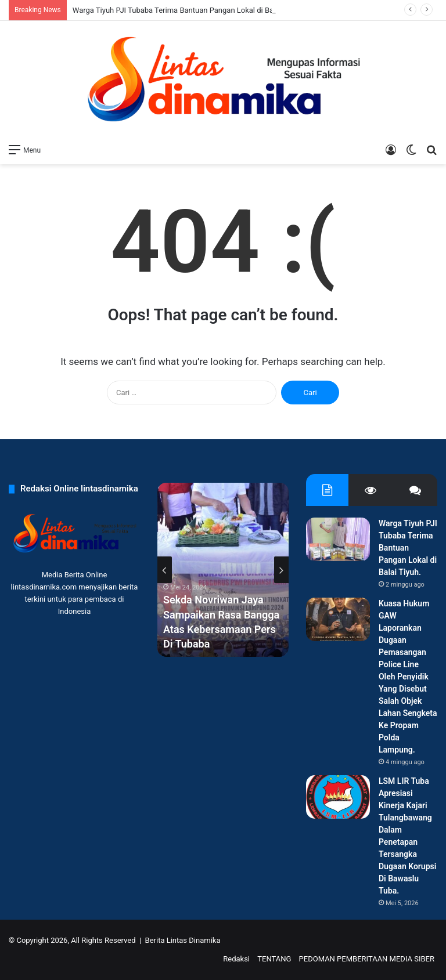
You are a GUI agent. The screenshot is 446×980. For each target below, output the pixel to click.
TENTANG (274, 959)
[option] (223, 570)
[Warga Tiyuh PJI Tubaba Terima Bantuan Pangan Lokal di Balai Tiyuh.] (338, 539)
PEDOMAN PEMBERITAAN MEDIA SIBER (367, 959)
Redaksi (236, 959)
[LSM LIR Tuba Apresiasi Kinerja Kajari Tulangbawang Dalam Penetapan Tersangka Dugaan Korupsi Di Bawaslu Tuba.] (338, 797)
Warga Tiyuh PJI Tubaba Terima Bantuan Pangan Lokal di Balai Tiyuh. (188, 10)
